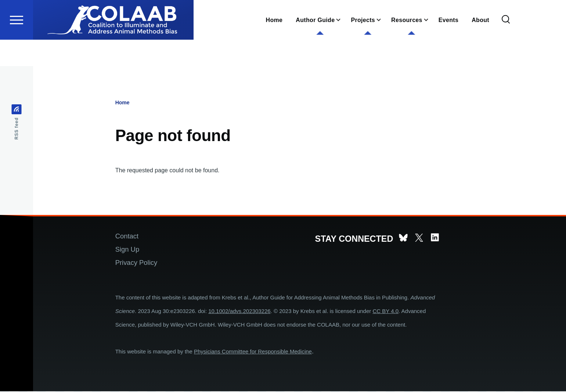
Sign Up (127, 250)
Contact (127, 236)
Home (122, 103)
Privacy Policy (136, 263)
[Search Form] (506, 46)
